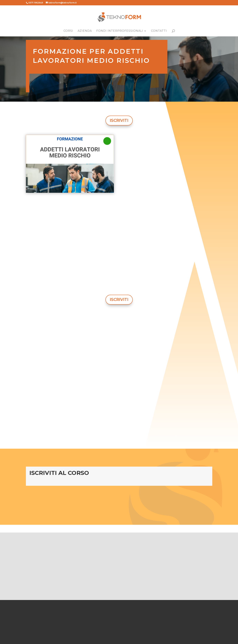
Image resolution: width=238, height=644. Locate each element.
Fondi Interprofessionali (120, 31)
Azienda (85, 31)
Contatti (159, 31)
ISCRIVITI (119, 120)
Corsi (68, 31)
